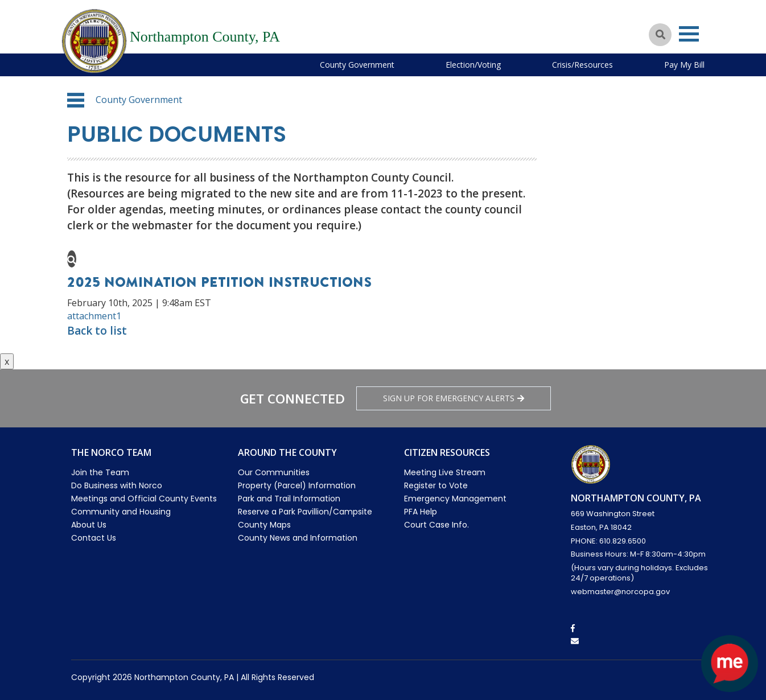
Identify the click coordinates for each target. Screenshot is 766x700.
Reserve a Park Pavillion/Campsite (305, 512)
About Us (89, 525)
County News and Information (298, 538)
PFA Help (421, 512)
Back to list (97, 331)
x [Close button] (7, 361)
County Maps (264, 525)
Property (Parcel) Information (297, 485)
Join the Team (100, 472)
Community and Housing (121, 512)
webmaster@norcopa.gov (620, 592)
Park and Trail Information (289, 499)
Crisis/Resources (582, 65)
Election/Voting (473, 65)
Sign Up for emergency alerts (454, 398)
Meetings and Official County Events (144, 499)
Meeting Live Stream (445, 472)
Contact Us (94, 538)
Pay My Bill (684, 65)
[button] (76, 100)
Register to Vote (436, 485)
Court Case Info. (436, 525)
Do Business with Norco (117, 485)
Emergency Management (455, 499)
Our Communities (274, 472)
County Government (357, 65)
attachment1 (94, 316)
